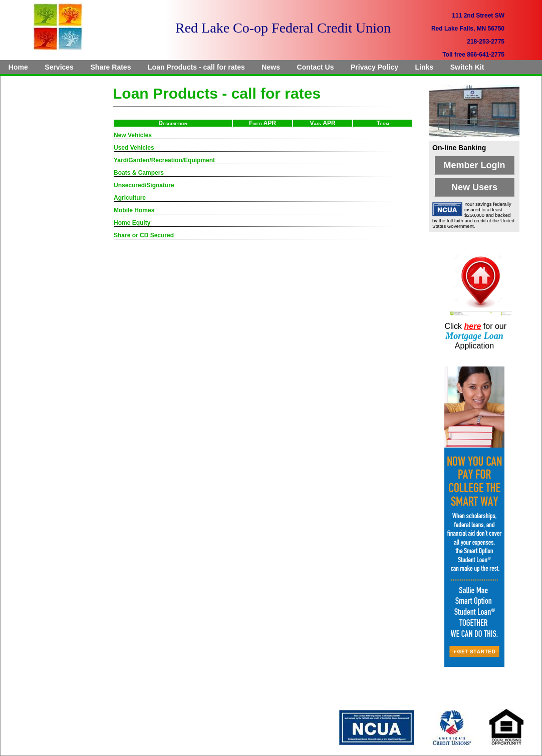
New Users (474, 187)
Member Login (474, 165)
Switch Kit (467, 67)
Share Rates (111, 67)
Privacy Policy (374, 67)
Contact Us (316, 67)
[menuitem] (18, 67)
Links (425, 67)
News (271, 67)
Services (59, 67)
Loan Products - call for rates (196, 67)
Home (18, 67)
